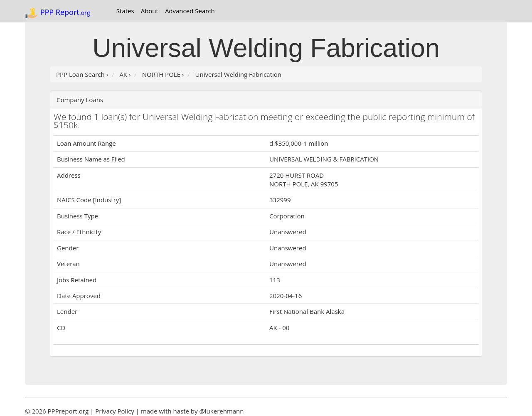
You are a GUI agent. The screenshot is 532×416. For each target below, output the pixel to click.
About (150, 11)
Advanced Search (190, 11)
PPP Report (58, 13)
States (125, 11)
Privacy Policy (115, 411)
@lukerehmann (221, 411)
